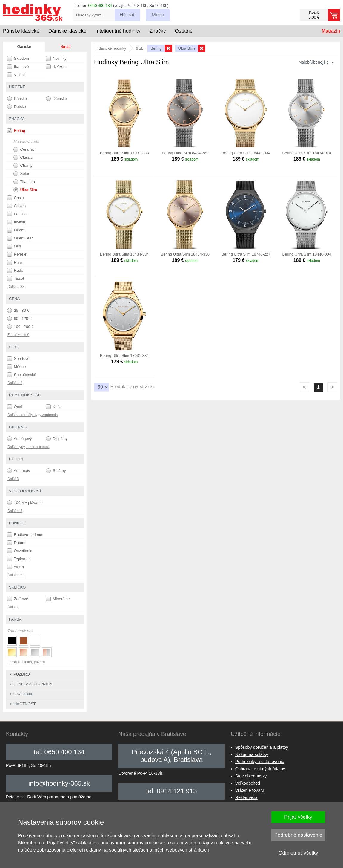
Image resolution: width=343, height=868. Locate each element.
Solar (21, 174)
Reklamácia (246, 797)
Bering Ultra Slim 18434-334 (124, 254)
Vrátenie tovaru (250, 790)
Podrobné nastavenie (298, 835)
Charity (23, 166)
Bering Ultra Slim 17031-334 (124, 356)
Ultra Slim (25, 190)
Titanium (24, 182)
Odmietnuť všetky (298, 853)
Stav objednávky (251, 776)
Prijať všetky (298, 817)
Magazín (331, 31)
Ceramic (24, 149)
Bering (16, 131)
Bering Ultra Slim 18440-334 (246, 153)
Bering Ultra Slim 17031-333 (124, 153)
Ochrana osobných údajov (260, 769)
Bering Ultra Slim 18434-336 (185, 254)
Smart (66, 46)
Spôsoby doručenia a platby (262, 747)
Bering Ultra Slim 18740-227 (246, 254)
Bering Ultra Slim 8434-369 (185, 153)
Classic (23, 158)
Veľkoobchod (248, 783)
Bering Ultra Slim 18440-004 (307, 254)
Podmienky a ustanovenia (260, 762)
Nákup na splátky (252, 754)
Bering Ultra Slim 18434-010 (307, 153)
